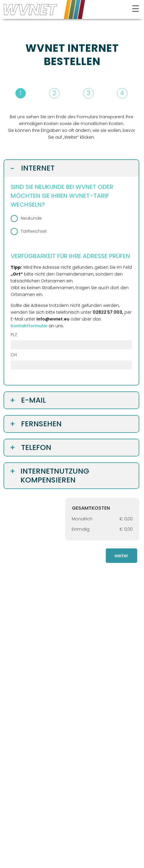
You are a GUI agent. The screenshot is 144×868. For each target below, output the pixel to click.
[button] (71, 93)
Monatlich (82, 519)
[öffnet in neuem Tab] (30, 326)
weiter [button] (121, 556)
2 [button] (54, 93)
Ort (14, 355)
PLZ (14, 335)
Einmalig (81, 529)
